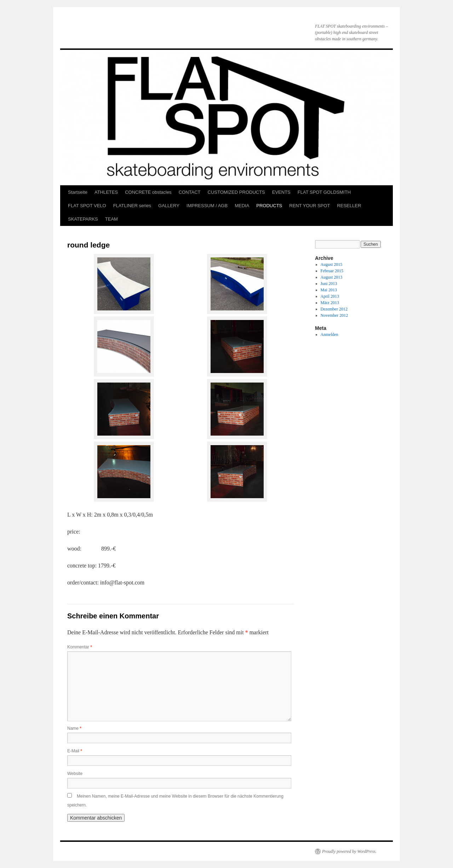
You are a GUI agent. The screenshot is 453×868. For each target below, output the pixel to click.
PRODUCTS (269, 206)
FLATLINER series (132, 206)
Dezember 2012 (334, 309)
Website (75, 774)
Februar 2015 (332, 271)
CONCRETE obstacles (148, 192)
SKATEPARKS (83, 219)
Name (74, 728)
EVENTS (281, 192)
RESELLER (349, 206)
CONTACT (190, 192)
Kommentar (80, 647)
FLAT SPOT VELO (87, 206)
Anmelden (329, 334)
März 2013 (330, 303)
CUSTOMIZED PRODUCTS (236, 192)
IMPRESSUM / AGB (207, 206)
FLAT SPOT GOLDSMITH (324, 192)
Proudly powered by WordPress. (349, 851)
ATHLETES (106, 192)
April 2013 (330, 296)
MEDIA (242, 206)
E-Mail (75, 751)
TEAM (111, 219)
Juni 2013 (329, 284)
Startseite (78, 192)
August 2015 (332, 264)
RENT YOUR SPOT (309, 206)
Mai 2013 (329, 290)
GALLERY (169, 206)
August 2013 (332, 277)
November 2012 (334, 315)
